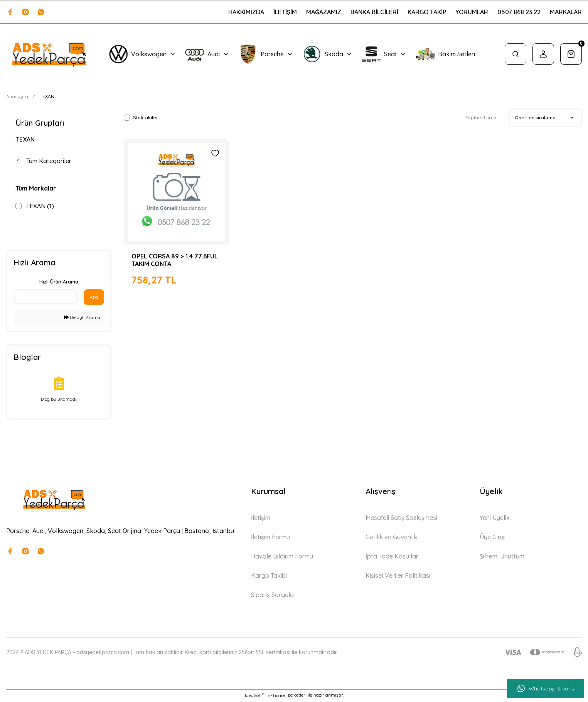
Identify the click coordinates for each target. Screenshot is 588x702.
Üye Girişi (493, 538)
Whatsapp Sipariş (546, 688)
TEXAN (47, 96)
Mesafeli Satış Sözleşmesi (401, 519)
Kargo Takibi (269, 577)
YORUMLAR (472, 12)
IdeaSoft (254, 696)
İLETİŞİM (285, 12)
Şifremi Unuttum (502, 558)
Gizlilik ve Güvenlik (391, 538)
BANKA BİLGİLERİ (374, 12)
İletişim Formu (270, 538)
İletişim (261, 519)
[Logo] (49, 54)
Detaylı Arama (82, 319)
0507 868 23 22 (519, 12)
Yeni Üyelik (495, 519)
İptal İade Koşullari (393, 558)
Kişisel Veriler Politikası (398, 577)
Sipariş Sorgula (272, 596)
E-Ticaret (277, 696)
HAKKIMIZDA (246, 12)
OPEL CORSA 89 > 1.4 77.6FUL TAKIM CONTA (175, 260)
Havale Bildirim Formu (282, 558)
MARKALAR (566, 12)
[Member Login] (543, 54)
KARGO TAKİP (427, 12)
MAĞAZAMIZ (324, 12)
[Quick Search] (45, 298)
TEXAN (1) (40, 206)
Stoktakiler (146, 117)
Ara (94, 299)
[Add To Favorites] (215, 153)
